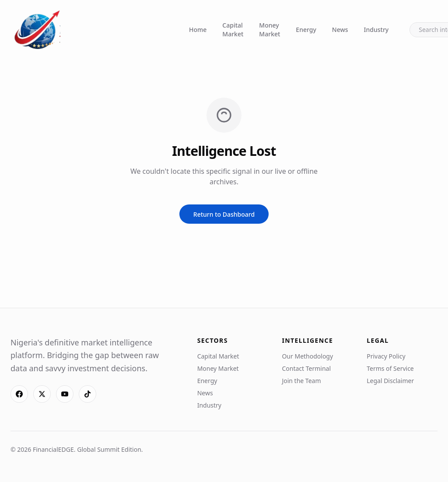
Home (198, 30)
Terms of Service (390, 368)
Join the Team (301, 381)
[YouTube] (65, 394)
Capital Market (233, 30)
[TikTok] (87, 394)
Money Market (269, 30)
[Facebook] (19, 394)
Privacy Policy (386, 356)
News (340, 30)
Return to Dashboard (224, 214)
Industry (376, 30)
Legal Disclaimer (390, 381)
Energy (306, 30)
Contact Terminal (306, 368)
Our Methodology (307, 356)
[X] (42, 394)
